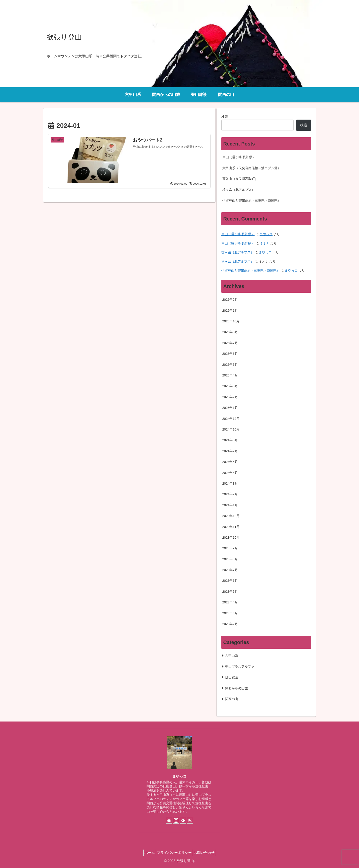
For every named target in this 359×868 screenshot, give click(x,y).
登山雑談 (232, 677)
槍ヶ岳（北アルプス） (239, 190)
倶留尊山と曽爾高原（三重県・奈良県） (252, 200)
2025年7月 (230, 343)
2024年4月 (230, 473)
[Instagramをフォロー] (176, 821)
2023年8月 (230, 559)
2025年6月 (230, 354)
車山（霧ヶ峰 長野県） (239, 157)
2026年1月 (230, 311)
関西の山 (232, 699)
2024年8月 (230, 440)
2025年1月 (230, 408)
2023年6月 (230, 581)
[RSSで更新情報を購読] (190, 821)
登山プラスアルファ (240, 667)
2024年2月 (230, 494)
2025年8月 (230, 332)
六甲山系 (232, 656)
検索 (225, 117)
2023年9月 (230, 548)
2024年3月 (230, 483)
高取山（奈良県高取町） (240, 179)
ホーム (146, 853)
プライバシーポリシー (174, 853)
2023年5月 (230, 592)
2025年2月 (230, 397)
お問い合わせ (207, 853)
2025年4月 (230, 375)
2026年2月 (230, 300)
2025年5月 (230, 365)
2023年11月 (231, 527)
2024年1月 (230, 505)
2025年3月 (230, 386)
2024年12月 (231, 419)
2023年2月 (230, 624)
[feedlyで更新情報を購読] (183, 821)
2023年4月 (230, 602)
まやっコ (266, 234)
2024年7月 (230, 451)
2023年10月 (231, 538)
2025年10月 (231, 321)
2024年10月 (231, 429)
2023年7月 (230, 570)
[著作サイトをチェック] (169, 821)
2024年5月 (230, 462)
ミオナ (264, 243)
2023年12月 (231, 516)
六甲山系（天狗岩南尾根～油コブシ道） (252, 168)
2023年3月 (230, 613)
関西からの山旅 (236, 688)
